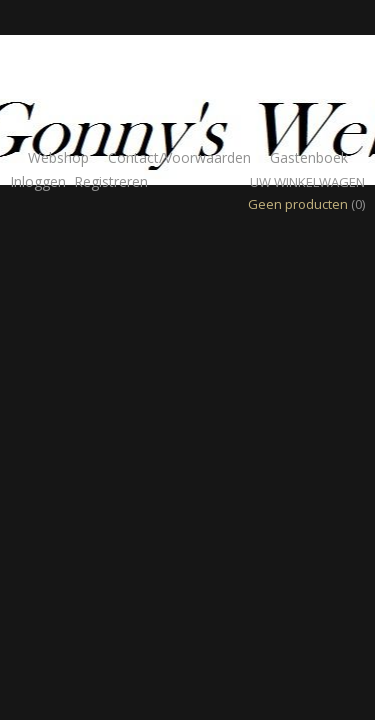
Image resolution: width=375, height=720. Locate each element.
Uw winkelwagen (307, 182)
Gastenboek (309, 157)
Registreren (111, 181)
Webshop (58, 157)
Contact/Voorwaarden (179, 157)
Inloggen (38, 181)
